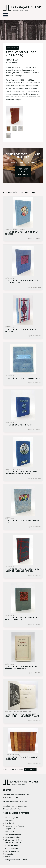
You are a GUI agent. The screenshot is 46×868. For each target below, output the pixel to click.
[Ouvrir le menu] (5, 15)
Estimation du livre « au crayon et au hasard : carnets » (22, 619)
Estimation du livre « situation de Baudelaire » (20, 331)
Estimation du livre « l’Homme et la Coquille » (21, 233)
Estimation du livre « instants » (19, 425)
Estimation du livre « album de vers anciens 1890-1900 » (21, 282)
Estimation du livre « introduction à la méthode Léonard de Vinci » (22, 570)
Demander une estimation (23, 171)
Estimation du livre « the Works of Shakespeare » (21, 758)
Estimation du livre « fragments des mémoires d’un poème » (21, 668)
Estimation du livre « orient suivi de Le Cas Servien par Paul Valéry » (23, 473)
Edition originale (12, 48)
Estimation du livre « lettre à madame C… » (23, 522)
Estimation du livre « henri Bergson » (22, 378)
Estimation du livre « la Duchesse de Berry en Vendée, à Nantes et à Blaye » (23, 715)
